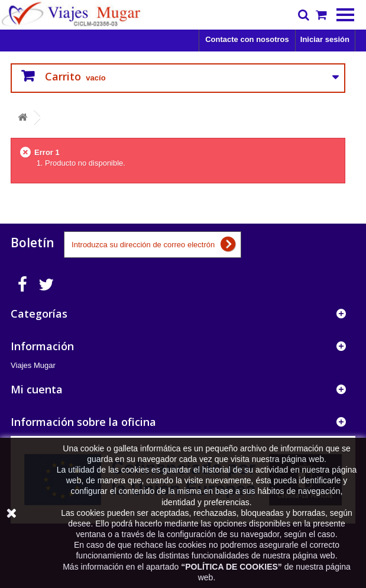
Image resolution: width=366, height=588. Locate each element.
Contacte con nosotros (247, 39)
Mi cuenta (37, 389)
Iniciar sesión (325, 39)
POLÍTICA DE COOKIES (231, 567)
